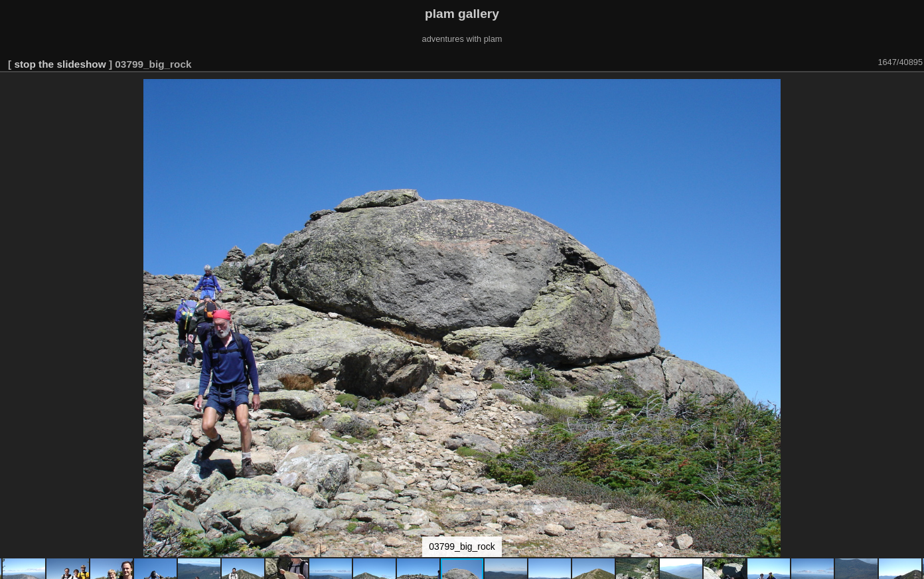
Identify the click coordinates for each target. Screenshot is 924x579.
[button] (912, 91)
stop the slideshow (60, 64)
